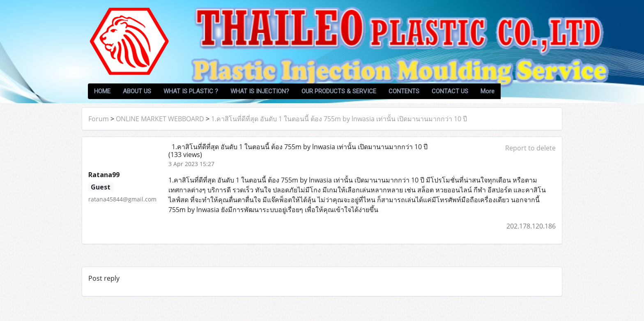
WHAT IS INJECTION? (260, 91)
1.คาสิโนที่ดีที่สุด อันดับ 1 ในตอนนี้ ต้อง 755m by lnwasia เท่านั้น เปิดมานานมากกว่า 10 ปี (339, 119)
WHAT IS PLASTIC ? (191, 91)
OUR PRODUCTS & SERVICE (339, 91)
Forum (99, 119)
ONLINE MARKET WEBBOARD (160, 119)
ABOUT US (137, 91)
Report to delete (530, 148)
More (488, 91)
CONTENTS (404, 91)
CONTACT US (450, 91)
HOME (102, 91)
